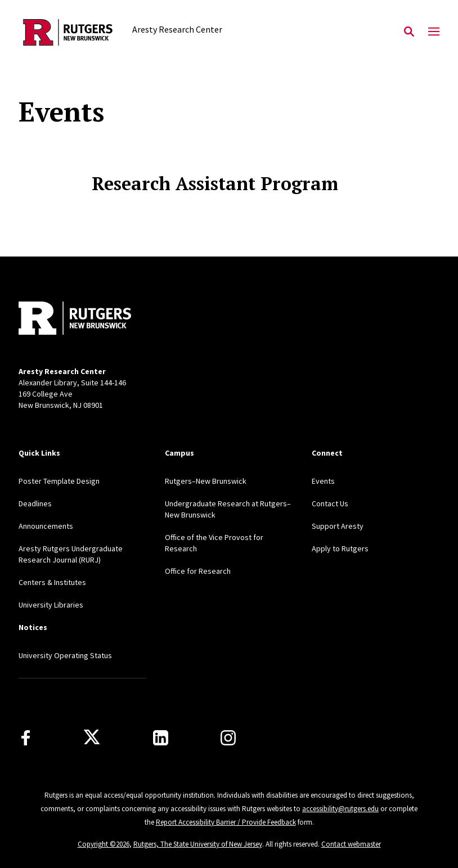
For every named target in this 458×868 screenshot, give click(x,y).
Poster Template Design (59, 481)
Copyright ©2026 (104, 844)
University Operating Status (65, 655)
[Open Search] (409, 32)
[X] (92, 737)
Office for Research (198, 571)
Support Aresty (338, 526)
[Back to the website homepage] (68, 32)
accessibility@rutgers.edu (340, 809)
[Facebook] (26, 738)
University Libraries (51, 605)
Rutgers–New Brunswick (206, 481)
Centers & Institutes (52, 582)
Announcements (46, 526)
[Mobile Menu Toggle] (434, 32)
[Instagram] (228, 738)
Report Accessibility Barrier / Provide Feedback (226, 822)
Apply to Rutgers (340, 548)
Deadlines (35, 503)
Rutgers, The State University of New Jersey (198, 844)
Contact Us (330, 503)
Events (323, 481)
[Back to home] (93, 320)
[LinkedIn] (161, 738)
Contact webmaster (351, 844)
